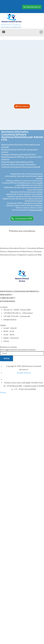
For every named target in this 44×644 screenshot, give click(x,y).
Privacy (3, 392)
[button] (4, 32)
